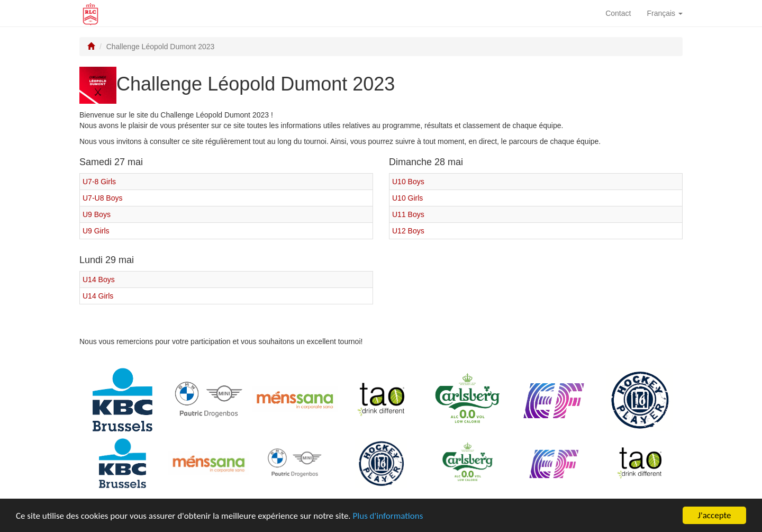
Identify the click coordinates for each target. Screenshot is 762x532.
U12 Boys (408, 231)
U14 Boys (99, 279)
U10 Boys (408, 182)
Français (665, 13)
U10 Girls (407, 198)
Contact (618, 13)
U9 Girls (96, 231)
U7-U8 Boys (102, 198)
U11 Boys (408, 214)
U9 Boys (97, 214)
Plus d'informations (388, 516)
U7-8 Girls (99, 182)
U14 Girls (98, 296)
